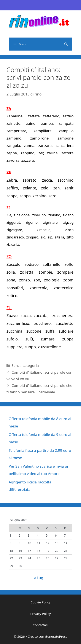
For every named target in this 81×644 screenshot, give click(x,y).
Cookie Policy (40, 602)
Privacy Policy (40, 614)
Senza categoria (25, 366)
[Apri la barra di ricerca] (66, 44)
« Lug (39, 578)
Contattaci (41, 625)
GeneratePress (56, 636)
